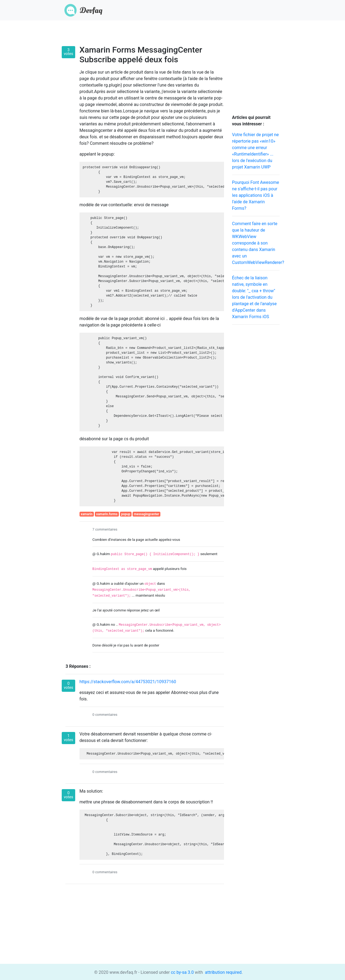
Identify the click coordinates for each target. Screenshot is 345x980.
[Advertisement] (256, 410)
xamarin (87, 514)
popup (126, 514)
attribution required (223, 972)
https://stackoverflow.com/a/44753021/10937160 (128, 682)
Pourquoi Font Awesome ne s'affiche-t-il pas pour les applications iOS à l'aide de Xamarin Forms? (256, 195)
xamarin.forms (107, 514)
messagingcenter (147, 514)
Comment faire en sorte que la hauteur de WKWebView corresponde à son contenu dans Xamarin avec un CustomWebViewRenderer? (258, 243)
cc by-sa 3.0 (182, 972)
